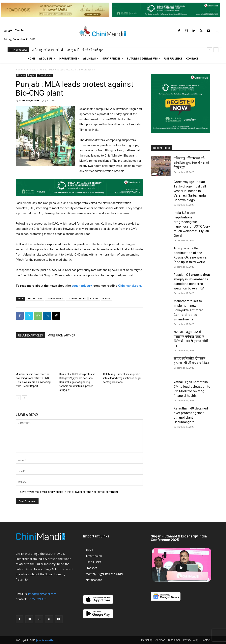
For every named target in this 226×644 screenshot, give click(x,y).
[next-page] (25, 398)
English (32, 75)
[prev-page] (18, 398)
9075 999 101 (37, 599)
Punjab (106, 298)
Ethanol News (45, 75)
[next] (216, 50)
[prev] (210, 50)
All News (31, 70)
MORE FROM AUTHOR (61, 335)
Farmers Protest (77, 298)
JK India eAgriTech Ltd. (49, 640)
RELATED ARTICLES (30, 335)
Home (19, 70)
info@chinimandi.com (42, 594)
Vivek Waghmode (29, 100)
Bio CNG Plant (35, 298)
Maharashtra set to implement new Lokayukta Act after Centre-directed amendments (188, 310)
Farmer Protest (55, 298)
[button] (217, 31)
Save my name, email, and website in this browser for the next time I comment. (69, 492)
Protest (94, 298)
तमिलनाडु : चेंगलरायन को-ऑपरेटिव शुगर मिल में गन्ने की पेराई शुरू (68, 50)
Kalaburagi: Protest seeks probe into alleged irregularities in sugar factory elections (122, 378)
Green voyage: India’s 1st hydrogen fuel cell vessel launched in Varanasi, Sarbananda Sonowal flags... (190, 191)
